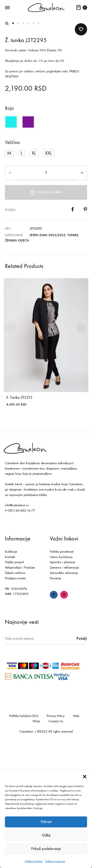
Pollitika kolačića (34, 861)
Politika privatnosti (55, 861)
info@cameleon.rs (17, 628)
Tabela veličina (15, 696)
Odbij (46, 835)
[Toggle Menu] (7, 8)
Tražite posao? (14, 685)
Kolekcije (11, 674)
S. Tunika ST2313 (19, 520)
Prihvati (46, 822)
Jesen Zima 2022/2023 (47, 358)
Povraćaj (55, 701)
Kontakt (10, 680)
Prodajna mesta (15, 701)
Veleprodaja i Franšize (20, 690)
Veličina (12, 265)
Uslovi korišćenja (61, 680)
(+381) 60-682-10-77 (20, 633)
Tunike (73, 358)
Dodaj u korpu (46, 315)
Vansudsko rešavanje (64, 696)
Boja (9, 231)
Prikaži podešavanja (46, 849)
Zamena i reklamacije (64, 690)
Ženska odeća (17, 363)
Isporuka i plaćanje (63, 685)
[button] (85, 777)
